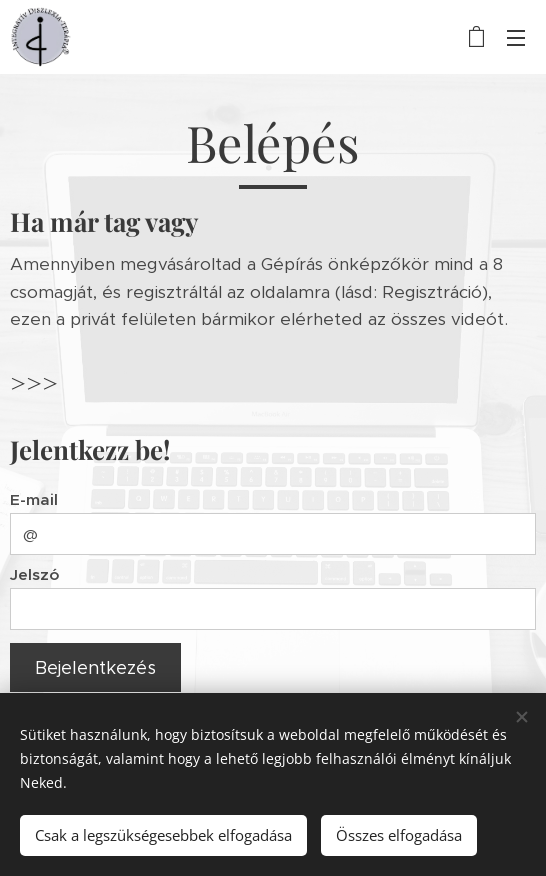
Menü (516, 38)
